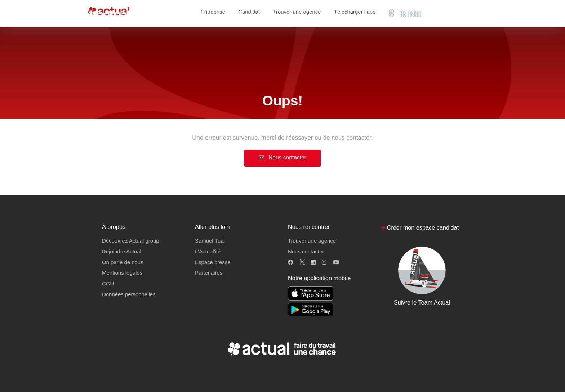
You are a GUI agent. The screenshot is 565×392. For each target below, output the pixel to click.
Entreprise (213, 15)
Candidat (249, 15)
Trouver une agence (297, 15)
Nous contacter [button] (306, 251)
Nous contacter (282, 157)
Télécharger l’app (355, 15)
